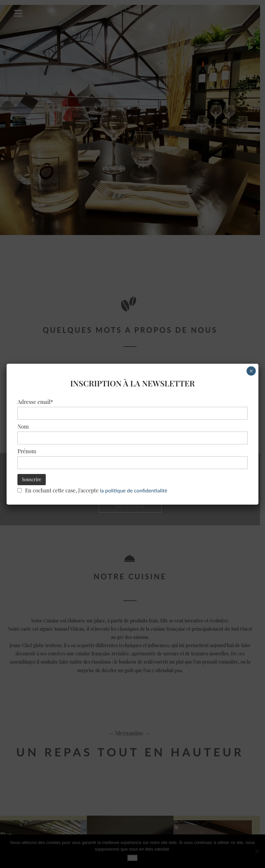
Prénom (27, 451)
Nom (23, 426)
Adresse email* (35, 402)
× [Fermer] (251, 371)
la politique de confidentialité (134, 490)
